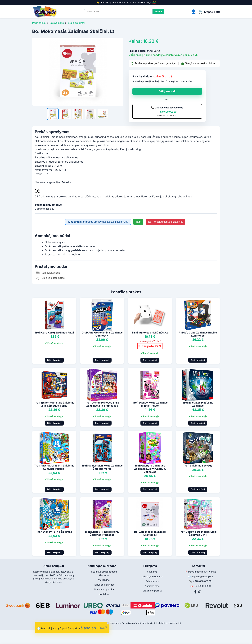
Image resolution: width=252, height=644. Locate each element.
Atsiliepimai (104, 580)
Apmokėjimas (152, 586)
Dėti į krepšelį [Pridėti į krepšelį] (54, 360)
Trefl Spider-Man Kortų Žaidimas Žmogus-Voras (102, 467)
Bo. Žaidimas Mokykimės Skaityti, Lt (150, 533)
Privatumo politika (104, 589)
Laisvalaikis (57, 23)
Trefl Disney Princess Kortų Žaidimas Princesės (102, 533)
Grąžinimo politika (152, 591)
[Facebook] (195, 592)
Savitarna (152, 572)
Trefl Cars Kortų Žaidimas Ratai (54, 333)
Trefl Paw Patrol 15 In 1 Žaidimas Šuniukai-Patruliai (54, 467)
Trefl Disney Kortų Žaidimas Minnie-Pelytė (150, 404)
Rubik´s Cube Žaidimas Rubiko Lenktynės (198, 334)
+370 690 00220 (167, 112)
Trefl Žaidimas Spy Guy (198, 466)
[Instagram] (200, 592)
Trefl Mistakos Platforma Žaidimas (198, 404)
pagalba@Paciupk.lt (202, 576)
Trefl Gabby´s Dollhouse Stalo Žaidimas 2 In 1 (198, 533)
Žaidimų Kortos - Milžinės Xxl (150, 333)
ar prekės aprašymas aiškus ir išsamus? (98, 222)
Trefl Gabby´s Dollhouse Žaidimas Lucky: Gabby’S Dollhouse (150, 469)
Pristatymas (152, 581)
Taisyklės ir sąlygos (104, 585)
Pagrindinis (39, 23)
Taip (138, 222)
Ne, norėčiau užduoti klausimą (165, 222)
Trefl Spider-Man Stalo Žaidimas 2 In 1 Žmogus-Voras (54, 404)
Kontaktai (104, 594)
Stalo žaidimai (76, 23)
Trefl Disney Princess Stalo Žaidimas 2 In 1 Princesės (102, 404)
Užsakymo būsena (152, 576)
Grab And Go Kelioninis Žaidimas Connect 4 (102, 334)
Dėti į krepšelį (167, 91)
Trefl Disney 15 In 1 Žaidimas (54, 532)
